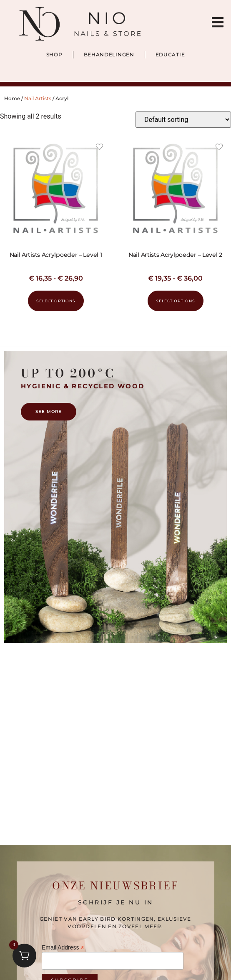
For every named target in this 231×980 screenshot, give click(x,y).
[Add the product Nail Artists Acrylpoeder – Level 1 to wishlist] (99, 148)
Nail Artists (38, 98)
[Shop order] (183, 120)
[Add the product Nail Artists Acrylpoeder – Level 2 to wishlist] (219, 148)
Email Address (63, 947)
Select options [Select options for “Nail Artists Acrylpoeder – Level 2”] (176, 301)
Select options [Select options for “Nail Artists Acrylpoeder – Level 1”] (56, 301)
